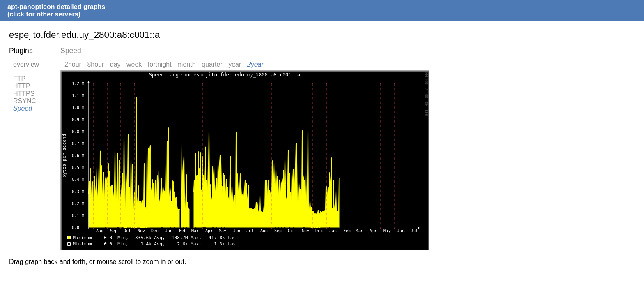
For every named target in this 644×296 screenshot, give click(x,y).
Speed (23, 108)
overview (26, 64)
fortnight (160, 64)
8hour (95, 64)
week (134, 64)
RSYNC (25, 101)
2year (255, 64)
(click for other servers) (44, 14)
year (235, 64)
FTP (19, 79)
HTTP (22, 86)
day (115, 64)
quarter (212, 64)
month (186, 64)
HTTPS (24, 94)
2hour (73, 64)
